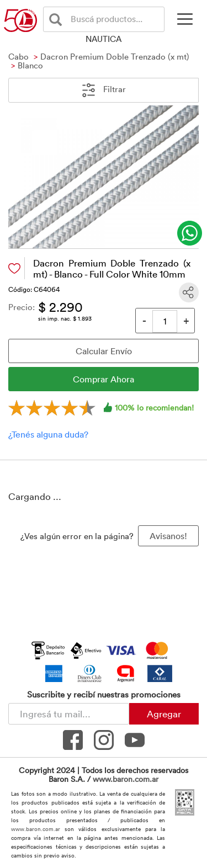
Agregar (164, 713)
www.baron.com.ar (126, 779)
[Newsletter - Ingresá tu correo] (69, 714)
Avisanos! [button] (168, 536)
